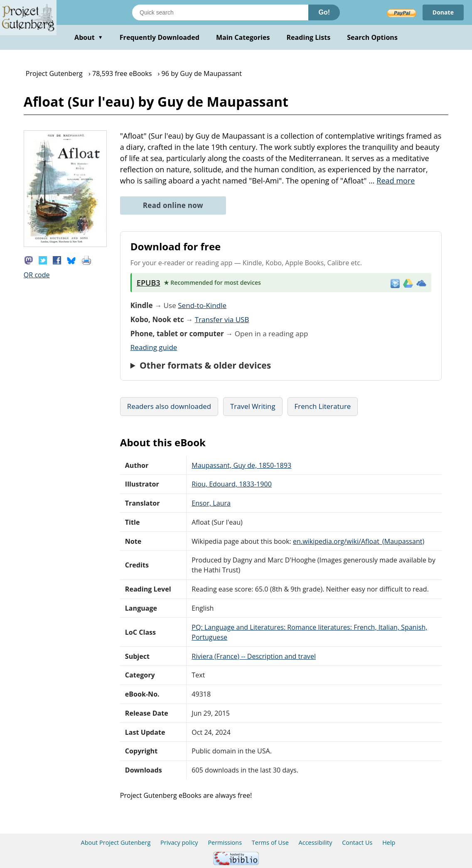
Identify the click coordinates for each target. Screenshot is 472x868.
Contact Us (357, 842)
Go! (324, 12)
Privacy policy (179, 842)
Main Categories (243, 37)
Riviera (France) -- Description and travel (254, 656)
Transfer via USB (222, 319)
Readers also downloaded (169, 406)
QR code (37, 275)
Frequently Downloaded (160, 37)
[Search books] (220, 12)
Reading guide (154, 347)
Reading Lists (309, 37)
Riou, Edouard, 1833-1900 (232, 484)
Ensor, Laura (211, 503)
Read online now (173, 205)
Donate (443, 12)
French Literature (323, 406)
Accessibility (316, 842)
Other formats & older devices (205, 365)
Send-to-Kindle (202, 305)
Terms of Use (270, 842)
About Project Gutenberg (116, 842)
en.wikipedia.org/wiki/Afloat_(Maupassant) (359, 541)
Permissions (225, 842)
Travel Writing (253, 406)
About (89, 37)
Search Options (372, 37)
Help (389, 842)
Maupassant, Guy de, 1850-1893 (241, 465)
